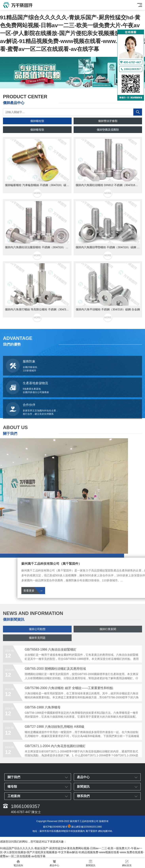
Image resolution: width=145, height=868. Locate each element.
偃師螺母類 (37, 130)
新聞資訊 (91, 863)
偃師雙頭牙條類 (108, 121)
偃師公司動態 (37, 638)
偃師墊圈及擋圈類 (108, 130)
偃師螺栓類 (37, 121)
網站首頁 (127, 863)
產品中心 (54, 863)
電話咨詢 (18, 863)
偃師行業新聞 (108, 638)
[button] (69, 85)
